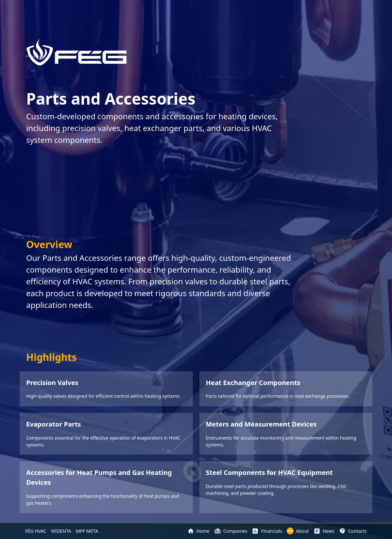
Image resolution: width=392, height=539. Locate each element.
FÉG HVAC (36, 531)
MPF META (87, 531)
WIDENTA (61, 531)
